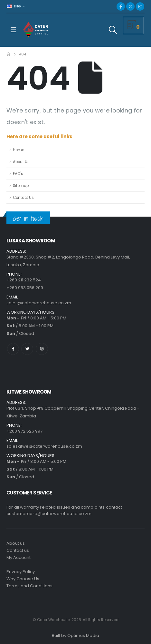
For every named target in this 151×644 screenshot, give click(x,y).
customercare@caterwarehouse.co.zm (49, 514)
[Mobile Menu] (14, 30)
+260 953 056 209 (25, 288)
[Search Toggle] (113, 30)
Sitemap (21, 186)
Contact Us (23, 198)
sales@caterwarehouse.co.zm (39, 303)
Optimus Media (83, 635)
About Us (21, 162)
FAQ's (18, 174)
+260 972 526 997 (24, 431)
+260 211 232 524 (24, 280)
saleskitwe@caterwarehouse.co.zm (44, 446)
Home (19, 150)
